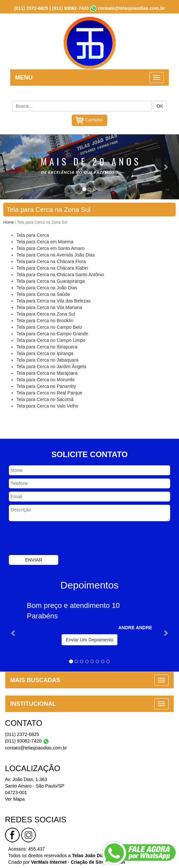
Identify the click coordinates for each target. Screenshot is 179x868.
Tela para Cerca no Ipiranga (45, 353)
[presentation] (59, 538)
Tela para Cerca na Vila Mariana (49, 307)
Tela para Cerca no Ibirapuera (47, 346)
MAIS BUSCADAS (35, 679)
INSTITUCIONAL (33, 703)
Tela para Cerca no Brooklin (45, 320)
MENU (24, 77)
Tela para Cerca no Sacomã (45, 399)
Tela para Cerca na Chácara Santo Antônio (60, 274)
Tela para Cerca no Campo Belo (49, 326)
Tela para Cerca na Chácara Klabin (52, 267)
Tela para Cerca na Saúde (43, 294)
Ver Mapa (15, 798)
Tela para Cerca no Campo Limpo (51, 340)
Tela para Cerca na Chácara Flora (51, 261)
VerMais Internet (49, 861)
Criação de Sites (89, 861)
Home (9, 222)
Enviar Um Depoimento (90, 639)
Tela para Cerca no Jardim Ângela (51, 366)
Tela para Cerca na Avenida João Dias (56, 254)
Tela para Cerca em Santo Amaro (51, 248)
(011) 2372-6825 (31, 8)
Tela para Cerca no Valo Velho (47, 405)
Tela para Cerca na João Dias (47, 287)
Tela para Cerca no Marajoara (47, 372)
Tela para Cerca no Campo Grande (52, 333)
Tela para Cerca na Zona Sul (46, 313)
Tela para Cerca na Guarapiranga (51, 280)
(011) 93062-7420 (70, 8)
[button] (13, 166)
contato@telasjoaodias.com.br (131, 8)
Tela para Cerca (33, 234)
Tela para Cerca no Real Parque (49, 392)
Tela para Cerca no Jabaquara (47, 359)
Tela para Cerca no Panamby (46, 386)
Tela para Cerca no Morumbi (46, 379)
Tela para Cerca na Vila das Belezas (53, 300)
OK (160, 105)
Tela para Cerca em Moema (45, 241)
